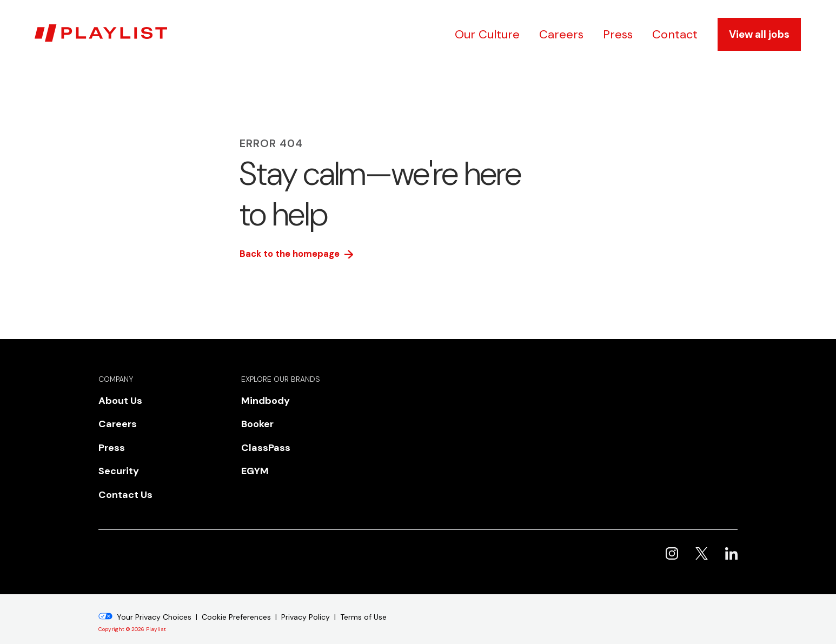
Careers (561, 34)
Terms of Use (363, 601)
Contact (675, 34)
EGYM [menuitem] (252, 461)
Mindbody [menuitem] (261, 401)
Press (618, 34)
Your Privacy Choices (154, 601)
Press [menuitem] (109, 441)
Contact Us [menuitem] (120, 481)
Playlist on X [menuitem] (702, 538)
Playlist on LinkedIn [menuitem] (731, 538)
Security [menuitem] (115, 461)
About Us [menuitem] (116, 401)
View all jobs (759, 34)
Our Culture (487, 34)
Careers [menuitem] (114, 421)
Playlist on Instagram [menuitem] (672, 538)
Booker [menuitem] (254, 421)
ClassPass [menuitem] (261, 441)
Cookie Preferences (236, 601)
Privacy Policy (306, 601)
